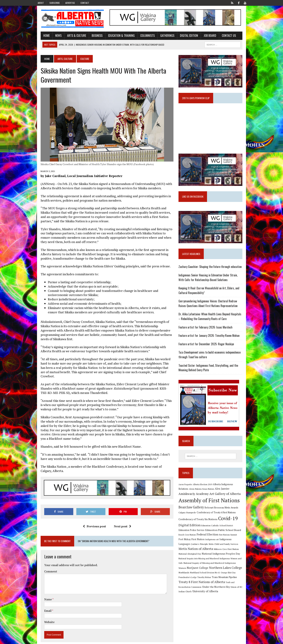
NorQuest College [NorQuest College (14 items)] (226, 572)
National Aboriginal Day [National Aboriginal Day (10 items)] (218, 558)
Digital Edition (183, 37)
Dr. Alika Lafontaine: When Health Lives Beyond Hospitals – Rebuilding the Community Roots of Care (213, 325)
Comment (45, 564)
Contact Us (223, 37)
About (41, 3)
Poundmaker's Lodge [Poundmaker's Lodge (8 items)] (219, 582)
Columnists (142, 37)
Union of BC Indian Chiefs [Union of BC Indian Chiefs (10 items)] (210, 596)
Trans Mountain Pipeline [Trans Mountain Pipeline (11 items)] (193, 587)
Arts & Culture (71, 37)
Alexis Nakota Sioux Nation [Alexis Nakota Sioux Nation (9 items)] (193, 498)
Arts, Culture (59, 60)
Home (41, 37)
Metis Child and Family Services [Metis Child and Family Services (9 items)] (195, 554)
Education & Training (116, 37)
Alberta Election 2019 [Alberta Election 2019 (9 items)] (204, 493)
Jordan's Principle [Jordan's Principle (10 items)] (237, 548)
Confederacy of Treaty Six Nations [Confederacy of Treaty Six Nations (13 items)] (200, 528)
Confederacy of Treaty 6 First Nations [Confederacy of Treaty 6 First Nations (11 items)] (218, 521)
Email (43, 603)
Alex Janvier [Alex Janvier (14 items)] (214, 498)
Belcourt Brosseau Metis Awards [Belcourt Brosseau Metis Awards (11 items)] (223, 517)
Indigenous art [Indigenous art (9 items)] (196, 548)
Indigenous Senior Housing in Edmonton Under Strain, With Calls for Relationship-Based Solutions (213, 286)
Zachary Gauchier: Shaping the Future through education (212, 275)
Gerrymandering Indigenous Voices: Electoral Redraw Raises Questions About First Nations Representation (214, 312)
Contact (85, 3)
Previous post (92, 519)
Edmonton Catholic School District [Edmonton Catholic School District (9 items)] (219, 534)
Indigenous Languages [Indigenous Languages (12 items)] (215, 548)
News (53, 37)
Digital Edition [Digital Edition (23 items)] (191, 534)
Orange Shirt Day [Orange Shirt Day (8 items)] (202, 582)
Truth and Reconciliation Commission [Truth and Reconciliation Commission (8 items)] (208, 592)
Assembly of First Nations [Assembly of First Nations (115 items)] (211, 510)
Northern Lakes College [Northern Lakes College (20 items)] (197, 577)
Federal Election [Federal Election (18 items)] (198, 543)
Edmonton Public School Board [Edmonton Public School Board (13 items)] (214, 539)
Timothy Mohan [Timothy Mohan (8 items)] (236, 582)
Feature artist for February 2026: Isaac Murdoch (207, 336)
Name (43, 592)
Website (44, 615)
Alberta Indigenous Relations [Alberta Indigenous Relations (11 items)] (230, 493)
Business (92, 37)
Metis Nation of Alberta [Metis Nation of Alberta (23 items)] (228, 553)
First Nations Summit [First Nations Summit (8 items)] (219, 544)
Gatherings (162, 37)
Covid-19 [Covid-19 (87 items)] (230, 528)
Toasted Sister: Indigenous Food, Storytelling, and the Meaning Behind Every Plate (210, 376)
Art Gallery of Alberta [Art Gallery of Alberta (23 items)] (210, 503)
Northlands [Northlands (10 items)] (220, 577)
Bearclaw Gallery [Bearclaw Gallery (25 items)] (193, 516)
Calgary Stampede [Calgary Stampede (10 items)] (189, 521)
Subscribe (55, 3)
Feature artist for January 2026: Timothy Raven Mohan (211, 344)
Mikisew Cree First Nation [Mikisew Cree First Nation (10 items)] (193, 558)
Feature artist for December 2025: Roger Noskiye (208, 352)
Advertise (70, 3)
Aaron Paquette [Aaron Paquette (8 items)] (187, 493)
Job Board (204, 37)
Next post (121, 519)
